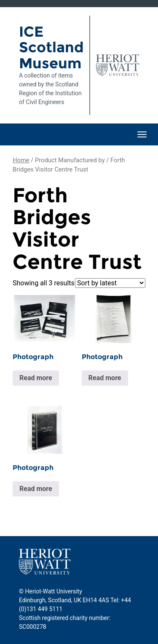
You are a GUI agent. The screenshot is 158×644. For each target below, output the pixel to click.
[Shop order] (110, 283)
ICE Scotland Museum (51, 47)
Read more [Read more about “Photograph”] (36, 378)
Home (21, 160)
